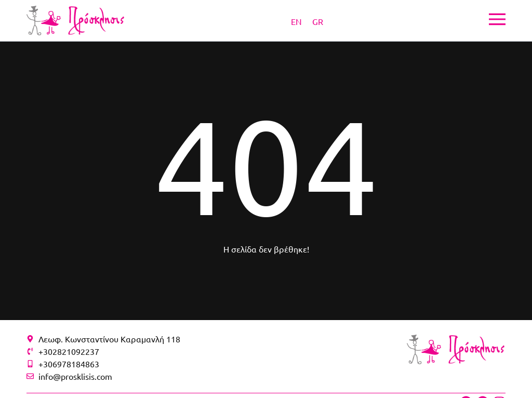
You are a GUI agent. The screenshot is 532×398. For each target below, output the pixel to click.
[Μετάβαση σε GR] (318, 21)
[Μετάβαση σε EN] (296, 21)
